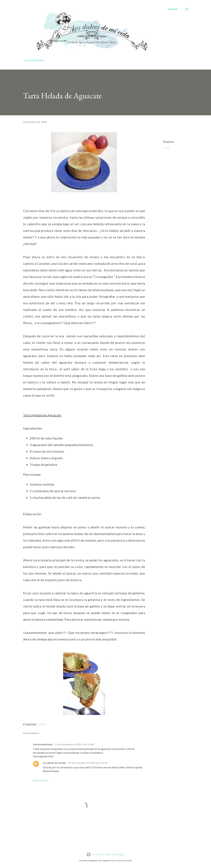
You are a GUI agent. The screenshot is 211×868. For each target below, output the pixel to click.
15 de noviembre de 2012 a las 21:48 (74, 744)
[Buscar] (173, 9)
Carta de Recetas (34, 60)
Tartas (166, 148)
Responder (41, 781)
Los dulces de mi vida (54, 763)
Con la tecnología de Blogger (105, 854)
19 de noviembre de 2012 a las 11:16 (88, 763)
